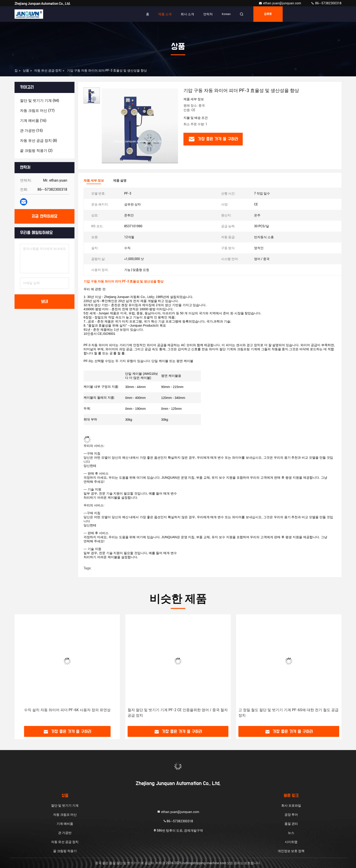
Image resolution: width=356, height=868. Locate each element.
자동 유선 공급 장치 (48, 70)
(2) (36, 151)
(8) (38, 141)
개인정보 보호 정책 (291, 851)
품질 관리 (291, 824)
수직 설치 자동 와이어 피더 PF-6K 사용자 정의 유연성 (67, 710)
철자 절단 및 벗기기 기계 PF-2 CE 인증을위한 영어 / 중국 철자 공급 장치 (178, 713)
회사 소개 (187, 14)
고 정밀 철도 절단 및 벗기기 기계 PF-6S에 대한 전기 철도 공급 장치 (288, 713)
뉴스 (291, 833)
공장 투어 (291, 815)
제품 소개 (165, 14)
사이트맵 (291, 842)
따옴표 (268, 14)
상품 (26, 70)
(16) (33, 121)
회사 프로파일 (291, 805)
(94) (40, 101)
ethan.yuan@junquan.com (280, 3)
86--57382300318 (326, 3)
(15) (31, 131)
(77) (37, 111)
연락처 (208, 14)
